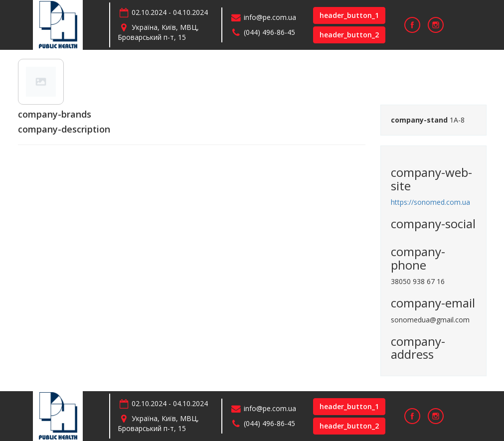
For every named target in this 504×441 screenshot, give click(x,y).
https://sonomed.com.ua (430, 202)
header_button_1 (349, 15)
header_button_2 (349, 35)
